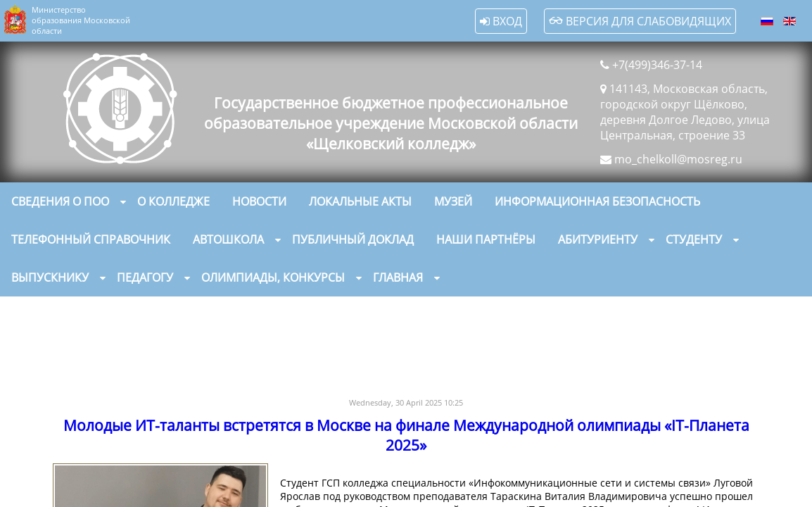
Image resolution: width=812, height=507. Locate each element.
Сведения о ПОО (60, 201)
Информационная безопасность (597, 201)
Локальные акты (360, 201)
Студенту (694, 239)
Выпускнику (50, 277)
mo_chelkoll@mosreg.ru (678, 159)
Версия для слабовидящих (640, 21)
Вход (501, 21)
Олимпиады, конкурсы (273, 277)
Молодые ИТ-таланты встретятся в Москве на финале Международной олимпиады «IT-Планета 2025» (406, 435)
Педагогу (145, 277)
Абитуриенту (598, 239)
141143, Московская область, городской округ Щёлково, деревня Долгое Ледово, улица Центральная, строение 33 (685, 112)
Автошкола (228, 239)
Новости (259, 201)
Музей (453, 201)
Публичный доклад (353, 239)
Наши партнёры (486, 239)
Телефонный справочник (91, 239)
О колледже (173, 201)
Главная (398, 277)
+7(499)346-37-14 (657, 65)
